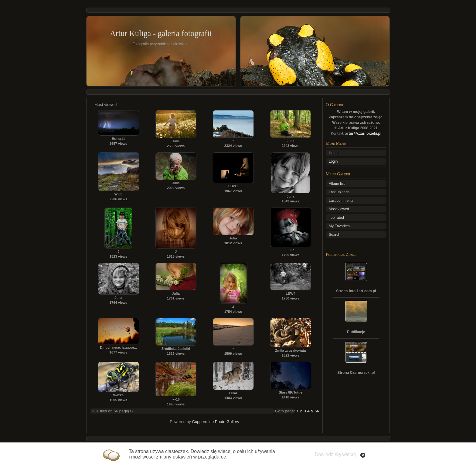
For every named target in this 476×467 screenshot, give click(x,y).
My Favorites (339, 226)
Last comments (341, 201)
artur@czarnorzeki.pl (363, 134)
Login (333, 161)
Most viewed (339, 209)
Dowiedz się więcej (335, 454)
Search (335, 235)
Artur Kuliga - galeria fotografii (161, 33)
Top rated (336, 218)
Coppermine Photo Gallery (215, 422)
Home (334, 153)
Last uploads (339, 192)
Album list (337, 184)
